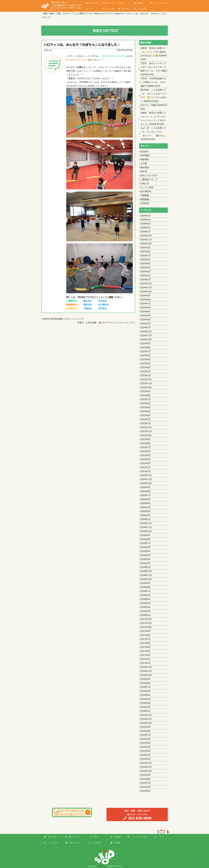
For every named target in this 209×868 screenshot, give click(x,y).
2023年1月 (146, 375)
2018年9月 (146, 583)
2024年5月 (146, 312)
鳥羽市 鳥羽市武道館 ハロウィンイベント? (63, 319)
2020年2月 (146, 515)
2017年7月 (146, 639)
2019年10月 (146, 531)
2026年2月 (146, 228)
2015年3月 (146, 751)
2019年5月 (146, 551)
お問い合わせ (124, 9)
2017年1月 (146, 663)
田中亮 (144, 171)
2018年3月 (146, 607)
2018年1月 (146, 615)
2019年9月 (146, 535)
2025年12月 (146, 236)
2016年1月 (146, 711)
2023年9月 (146, 344)
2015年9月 (146, 727)
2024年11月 (146, 288)
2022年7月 (146, 399)
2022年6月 (146, 403)
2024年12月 (146, 284)
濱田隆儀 (145, 199)
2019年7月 (146, 543)
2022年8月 (146, 395)
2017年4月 (146, 651)
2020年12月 (146, 475)
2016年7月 (146, 687)
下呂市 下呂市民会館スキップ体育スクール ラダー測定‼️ (153, 82)
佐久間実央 (146, 191)
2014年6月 (146, 787)
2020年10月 (146, 483)
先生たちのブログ (149, 175)
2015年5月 (146, 743)
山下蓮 (144, 163)
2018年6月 (146, 595)
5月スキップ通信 (149, 105)
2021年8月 (146, 443)
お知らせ (48, 50)
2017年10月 (146, 627)
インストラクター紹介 (160, 3)
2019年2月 (146, 563)
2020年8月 (146, 491)
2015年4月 (146, 747)
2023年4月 (146, 363)
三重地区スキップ (149, 179)
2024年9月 (146, 296)
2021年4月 (146, 459)
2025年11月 (146, 240)
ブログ (90, 9)
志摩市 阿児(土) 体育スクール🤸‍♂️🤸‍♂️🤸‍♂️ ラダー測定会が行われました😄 (153, 52)
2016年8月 (146, 683)
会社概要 (116, 843)
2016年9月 (146, 679)
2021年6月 (146, 451)
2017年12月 (146, 619)
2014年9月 (146, 775)
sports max (101, 866)
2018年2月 (146, 611)
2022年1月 (146, 423)
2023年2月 (146, 371)
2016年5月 (146, 695)
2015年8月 (146, 731)
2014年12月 (146, 763)
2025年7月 (146, 256)
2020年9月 (146, 487)
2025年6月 (146, 260)
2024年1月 (146, 328)
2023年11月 (146, 336)
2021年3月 (146, 463)
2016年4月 (146, 699)
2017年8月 (146, 635)
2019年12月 (146, 523)
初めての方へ (92, 3)
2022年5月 (146, 407)
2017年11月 (146, 623)
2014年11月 (146, 767)
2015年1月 (146, 759)
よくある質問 (140, 9)
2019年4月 (146, 555)
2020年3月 (146, 511)
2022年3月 (146, 415)
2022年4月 (146, 411)
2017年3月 (146, 655)
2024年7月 (146, 304)
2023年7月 (146, 352)
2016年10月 (146, 675)
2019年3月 (146, 559)
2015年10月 (146, 723)
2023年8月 (146, 348)
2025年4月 (146, 268)
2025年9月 (146, 248)
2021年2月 (146, 467)
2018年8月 (146, 587)
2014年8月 (146, 779)
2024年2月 (146, 324)
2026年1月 (146, 232)
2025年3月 (146, 272)
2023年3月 (146, 367)
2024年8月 (146, 300)
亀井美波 (145, 167)
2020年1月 (146, 519)
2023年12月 (146, 332)
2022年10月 (146, 387)
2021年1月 (146, 471)
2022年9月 (146, 391)
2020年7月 (146, 495)
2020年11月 (146, 479)
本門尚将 (145, 203)
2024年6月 (146, 308)
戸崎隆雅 (145, 195)
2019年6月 (146, 547)
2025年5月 (146, 264)
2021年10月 (146, 435)
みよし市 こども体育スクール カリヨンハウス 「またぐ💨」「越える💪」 (154, 132)
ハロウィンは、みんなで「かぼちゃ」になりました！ (82, 45)
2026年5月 (146, 216)
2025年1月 (146, 280)
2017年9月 (146, 631)
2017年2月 (146, 659)
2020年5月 (146, 503)
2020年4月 (146, 507)
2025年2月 (146, 276)
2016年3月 (146, 703)
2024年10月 (146, 292)
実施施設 (139, 3)
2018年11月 (146, 575)
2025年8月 (146, 252)
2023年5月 (146, 359)
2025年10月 (146, 244)
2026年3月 (146, 224)
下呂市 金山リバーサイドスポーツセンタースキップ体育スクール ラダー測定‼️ (154, 67)
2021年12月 (146, 427)
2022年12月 (146, 379)
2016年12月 (146, 667)
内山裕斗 (145, 151)
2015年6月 (146, 739)
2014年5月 (146, 791)
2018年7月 (146, 591)
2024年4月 (146, 316)
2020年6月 (146, 499)
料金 (121, 3)
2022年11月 (146, 383)
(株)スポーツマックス (137, 815)
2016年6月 (146, 691)
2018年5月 (146, 599)
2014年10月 (146, 771)
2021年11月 (146, 431)
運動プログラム (109, 3)
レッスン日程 (108, 9)
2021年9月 (146, 439)
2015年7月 (146, 735)
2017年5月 (146, 647)
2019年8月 (146, 539)
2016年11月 (146, 671)
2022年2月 (146, 419)
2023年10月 (146, 340)
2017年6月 (146, 643)
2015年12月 (146, 715)
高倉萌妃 (145, 159)
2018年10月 (146, 579)
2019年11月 (146, 527)
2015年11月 (146, 719)
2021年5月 (146, 455)
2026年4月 (146, 220)
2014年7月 (146, 783)
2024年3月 (146, 320)
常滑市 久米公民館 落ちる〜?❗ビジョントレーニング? (105, 323)
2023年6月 (146, 355)
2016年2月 (146, 707)
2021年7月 (146, 447)
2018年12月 (146, 571)
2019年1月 (146, 567)
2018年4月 (146, 603)
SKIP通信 (145, 155)
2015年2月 (146, 755)
